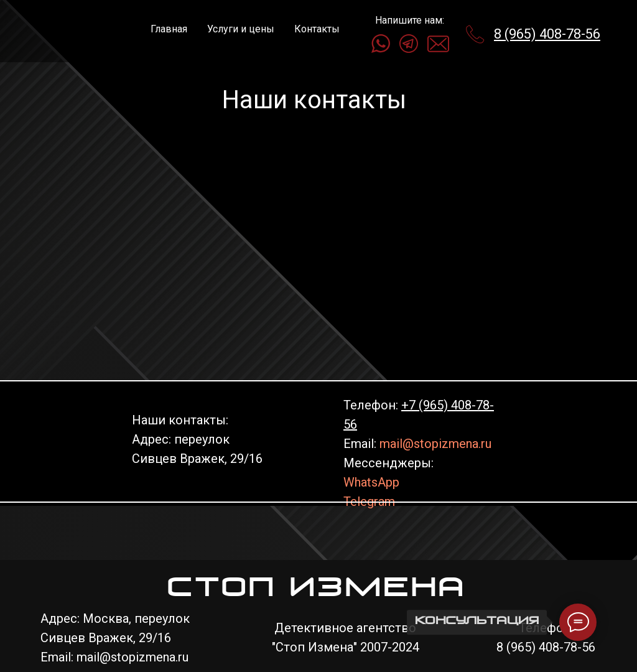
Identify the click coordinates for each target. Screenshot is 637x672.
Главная (169, 29)
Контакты (317, 29)
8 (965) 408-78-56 (547, 34)
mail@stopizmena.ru (435, 444)
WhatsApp (371, 482)
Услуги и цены (241, 29)
